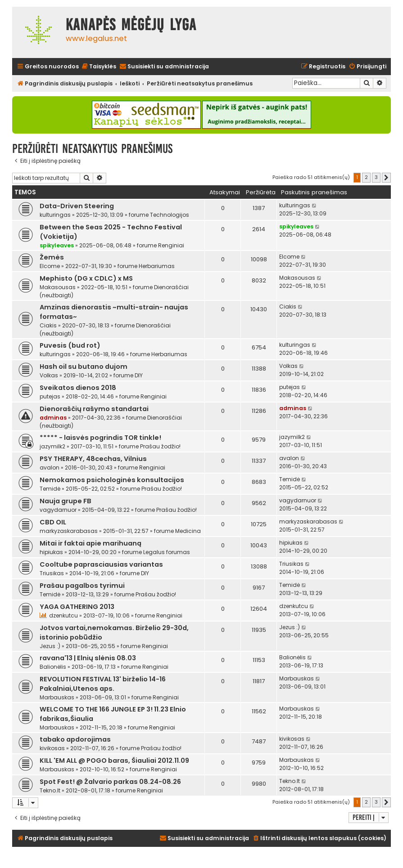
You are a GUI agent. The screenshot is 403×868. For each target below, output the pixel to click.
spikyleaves (57, 245)
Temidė (50, 489)
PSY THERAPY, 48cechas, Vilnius (93, 459)
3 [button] (376, 177)
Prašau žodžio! (160, 446)
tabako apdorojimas (75, 739)
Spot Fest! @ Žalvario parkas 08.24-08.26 (110, 782)
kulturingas (55, 215)
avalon (50, 468)
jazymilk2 (52, 446)
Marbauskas (57, 697)
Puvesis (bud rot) (70, 345)
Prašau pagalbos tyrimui (82, 586)
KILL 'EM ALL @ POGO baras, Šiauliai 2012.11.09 (114, 761)
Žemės (52, 257)
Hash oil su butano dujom (84, 367)
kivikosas (52, 748)
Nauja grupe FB (66, 501)
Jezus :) (50, 646)
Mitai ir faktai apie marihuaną (91, 543)
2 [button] (366, 177)
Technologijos (170, 215)
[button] (386, 178)
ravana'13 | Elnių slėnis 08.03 (88, 658)
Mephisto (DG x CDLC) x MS (86, 278)
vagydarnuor (58, 510)
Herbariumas (157, 266)
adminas (53, 418)
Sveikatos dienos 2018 (78, 388)
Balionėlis (53, 667)
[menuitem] (99, 67)
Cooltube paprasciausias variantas (101, 564)
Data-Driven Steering (77, 206)
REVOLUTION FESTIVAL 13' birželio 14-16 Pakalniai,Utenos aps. (103, 684)
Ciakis (48, 325)
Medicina (188, 531)
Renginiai (171, 245)
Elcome (50, 266)
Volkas (49, 375)
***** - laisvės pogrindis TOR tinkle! (100, 438)
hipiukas (51, 552)
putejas (50, 396)
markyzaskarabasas (69, 531)
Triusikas (52, 573)
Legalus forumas (167, 552)
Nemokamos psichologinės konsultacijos (112, 480)
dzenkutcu (63, 615)
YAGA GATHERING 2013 (77, 607)
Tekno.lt (50, 790)
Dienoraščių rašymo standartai (94, 409)
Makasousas (58, 287)
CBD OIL (53, 522)
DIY (139, 375)
